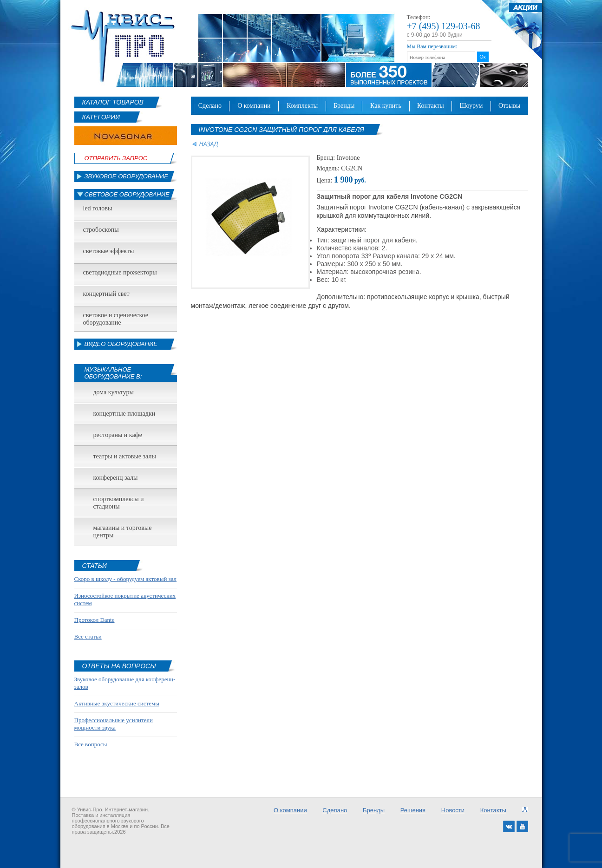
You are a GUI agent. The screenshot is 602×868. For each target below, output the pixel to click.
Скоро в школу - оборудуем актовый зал (126, 579)
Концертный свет (106, 294)
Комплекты (302, 106)
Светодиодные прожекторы (120, 272)
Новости (453, 810)
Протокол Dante (95, 620)
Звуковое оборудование (127, 176)
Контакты (431, 106)
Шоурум (471, 106)
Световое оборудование (127, 194)
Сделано (210, 106)
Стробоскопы (101, 230)
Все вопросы (91, 744)
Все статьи (88, 636)
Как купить (386, 106)
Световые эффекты (109, 251)
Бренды (344, 106)
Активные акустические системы (117, 703)
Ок (482, 57)
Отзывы (509, 106)
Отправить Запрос (116, 158)
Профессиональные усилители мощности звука (114, 724)
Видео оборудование (121, 344)
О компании (254, 106)
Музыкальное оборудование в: (113, 373)
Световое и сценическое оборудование (116, 319)
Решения (413, 810)
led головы (98, 208)
